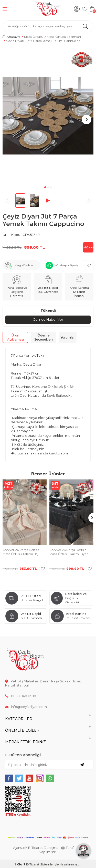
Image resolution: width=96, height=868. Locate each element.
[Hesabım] (77, 9)
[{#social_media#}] (9, 778)
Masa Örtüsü (34, 37)
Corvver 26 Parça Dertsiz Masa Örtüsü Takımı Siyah (69, 552)
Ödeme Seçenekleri (44, 337)
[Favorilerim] (84, 9)
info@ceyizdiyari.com (26, 707)
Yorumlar (68, 337)
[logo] (48, 9)
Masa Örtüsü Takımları (64, 37)
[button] (45, 187)
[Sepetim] (92, 9)
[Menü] (5, 9)
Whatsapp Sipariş (66, 265)
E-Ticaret (33, 864)
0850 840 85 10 (21, 696)
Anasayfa (12, 37)
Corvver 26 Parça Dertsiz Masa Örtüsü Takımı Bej (21, 552)
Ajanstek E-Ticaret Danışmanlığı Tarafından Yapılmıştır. (48, 850)
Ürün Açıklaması (15, 337)
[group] (48, 116)
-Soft (20, 864)
